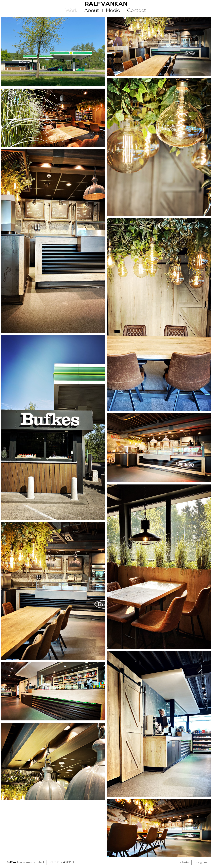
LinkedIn (184, 862)
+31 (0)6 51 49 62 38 (62, 862)
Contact (137, 11)
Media (113, 11)
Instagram (200, 862)
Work (71, 11)
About (92, 11)
